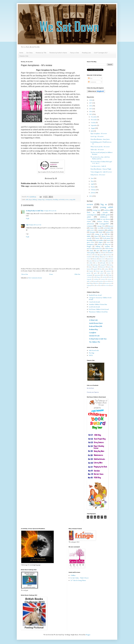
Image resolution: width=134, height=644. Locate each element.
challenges (97, 257)
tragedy (95, 269)
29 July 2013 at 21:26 (50, 211)
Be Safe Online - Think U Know (80, 578)
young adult (72, 199)
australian (105, 277)
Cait (27, 225)
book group (107, 238)
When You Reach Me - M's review (100, 147)
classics (92, 228)
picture (89, 273)
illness (102, 283)
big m (30, 199)
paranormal (110, 259)
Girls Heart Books (94, 350)
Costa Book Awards (94, 302)
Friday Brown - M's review (98, 175)
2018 (91, 100)
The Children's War (95, 342)
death (96, 255)
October (93, 122)
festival (111, 281)
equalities (107, 246)
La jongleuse (93, 333)
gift (89, 283)
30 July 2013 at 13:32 (35, 225)
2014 (91, 111)
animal (89, 234)
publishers (110, 230)
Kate (101, 269)
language (89, 285)
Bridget (110, 275)
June (92, 178)
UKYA (91, 355)
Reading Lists (86, 53)
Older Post (77, 274)
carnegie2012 (103, 265)
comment (103, 279)
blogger (89, 246)
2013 (91, 114)
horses (90, 255)
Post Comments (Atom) (35, 278)
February (93, 190)
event (89, 221)
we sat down (105, 219)
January (93, 193)
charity (91, 251)
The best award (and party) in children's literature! (102, 153)
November (94, 120)
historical (111, 226)
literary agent (100, 271)
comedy (89, 238)
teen (89, 207)
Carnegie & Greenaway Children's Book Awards (100, 298)
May (92, 181)
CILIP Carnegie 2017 (101, 53)
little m (91, 212)
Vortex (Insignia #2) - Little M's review (101, 172)
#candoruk (110, 261)
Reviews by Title (41, 53)
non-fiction (108, 255)
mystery (108, 232)
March (93, 187)
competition (101, 230)
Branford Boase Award (95, 295)
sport (112, 285)
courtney (109, 279)
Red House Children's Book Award (99, 309)
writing (104, 261)
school (102, 273)
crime (98, 251)
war (99, 228)
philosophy (103, 263)
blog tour (108, 244)
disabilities (110, 253)
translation (90, 257)
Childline (73, 575)
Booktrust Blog (93, 329)
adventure (91, 224)
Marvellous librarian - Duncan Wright (101, 169)
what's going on (91, 253)
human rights (107, 251)
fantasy (97, 238)
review (67, 199)
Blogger (88, 635)
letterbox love (98, 248)
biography (89, 279)
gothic (96, 267)
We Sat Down (90, 388)
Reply (28, 218)
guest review (91, 242)
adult (27, 199)
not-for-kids (62, 199)
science (109, 273)
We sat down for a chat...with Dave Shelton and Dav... (100, 158)
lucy (94, 285)
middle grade (105, 215)
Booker (89, 265)
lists (109, 234)
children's (104, 217)
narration (109, 271)
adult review (90, 230)
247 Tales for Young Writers (78, 580)
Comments (92, 82)
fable (112, 269)
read (101, 285)
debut (90, 267)
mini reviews (102, 259)
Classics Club (24, 56)
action (108, 240)
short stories (106, 285)
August (93, 128)
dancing (95, 281)
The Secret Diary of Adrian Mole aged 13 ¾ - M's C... (101, 162)
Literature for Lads (94, 336)
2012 (91, 196)
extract (106, 281)
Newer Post (25, 274)
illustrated (103, 267)
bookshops (96, 279)
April (92, 184)
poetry (90, 261)
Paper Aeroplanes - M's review (99, 133)
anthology (95, 265)
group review (105, 257)
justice (109, 267)
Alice (100, 253)
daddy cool (89, 281)
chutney (111, 265)
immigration (90, 244)
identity (97, 283)
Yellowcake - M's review (97, 150)
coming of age (41, 199)
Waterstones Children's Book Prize (98, 312)
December (94, 117)
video (105, 275)
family (101, 232)
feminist (91, 271)
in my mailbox (99, 240)
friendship (55, 199)
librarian (95, 259)
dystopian (93, 232)
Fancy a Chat (74, 53)
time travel (97, 261)
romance (90, 226)
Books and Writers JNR (96, 326)
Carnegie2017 (104, 224)
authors (107, 210)
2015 (91, 109)
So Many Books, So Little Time (35, 211)
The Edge (92, 353)
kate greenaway (108, 283)
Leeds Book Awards (94, 307)
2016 (91, 106)
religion (100, 242)
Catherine (89, 277)
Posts (90, 78)
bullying (35, 199)
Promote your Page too (93, 392)
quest (95, 273)
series (110, 263)
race (97, 285)
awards (105, 212)
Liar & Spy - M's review (97, 136)
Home (21, 53)
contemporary (49, 199)
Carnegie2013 (92, 219)
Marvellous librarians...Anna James (100, 139)
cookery (106, 269)
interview (89, 248)
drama (96, 236)
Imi (94, 277)
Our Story (29, 53)
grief (93, 283)
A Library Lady (93, 320)
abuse (104, 253)
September (94, 125)
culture (91, 263)
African (100, 244)
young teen (96, 210)
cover (108, 242)
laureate (89, 269)
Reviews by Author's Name (58, 53)
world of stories (109, 248)
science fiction (103, 221)
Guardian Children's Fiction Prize (98, 304)
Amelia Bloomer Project (96, 323)
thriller (89, 236)
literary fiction (106, 236)
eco (96, 263)
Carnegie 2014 (101, 226)
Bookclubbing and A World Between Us (101, 143)
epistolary (101, 281)
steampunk (90, 275)
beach (110, 277)
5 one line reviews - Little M (98, 166)
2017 (91, 103)
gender (101, 255)
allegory (99, 277)
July (92, 131)
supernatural (98, 275)
